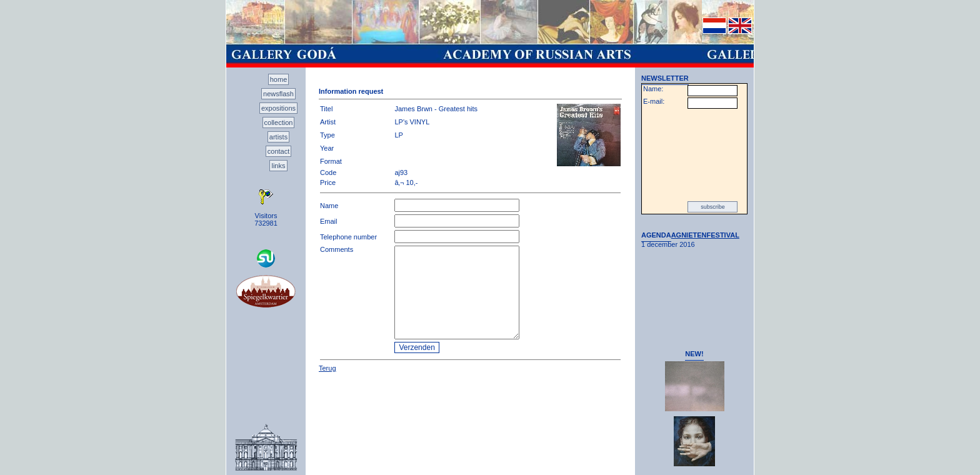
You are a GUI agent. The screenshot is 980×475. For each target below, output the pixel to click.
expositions (278, 108)
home (279, 79)
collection (279, 122)
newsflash (278, 94)
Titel (326, 109)
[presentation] (694, 155)
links (278, 166)
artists (278, 137)
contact (278, 151)
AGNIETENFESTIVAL (705, 235)
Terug (327, 368)
